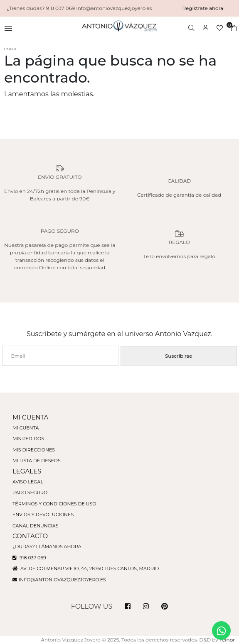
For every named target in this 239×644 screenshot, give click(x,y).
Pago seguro (30, 493)
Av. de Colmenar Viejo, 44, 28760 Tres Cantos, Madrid (86, 568)
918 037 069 (29, 558)
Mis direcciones (34, 450)
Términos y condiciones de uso (54, 504)
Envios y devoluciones (43, 515)
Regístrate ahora (203, 8)
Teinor (227, 640)
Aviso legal (28, 482)
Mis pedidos (28, 439)
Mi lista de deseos (37, 461)
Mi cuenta (26, 428)
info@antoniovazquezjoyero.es (62, 580)
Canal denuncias (36, 526)
